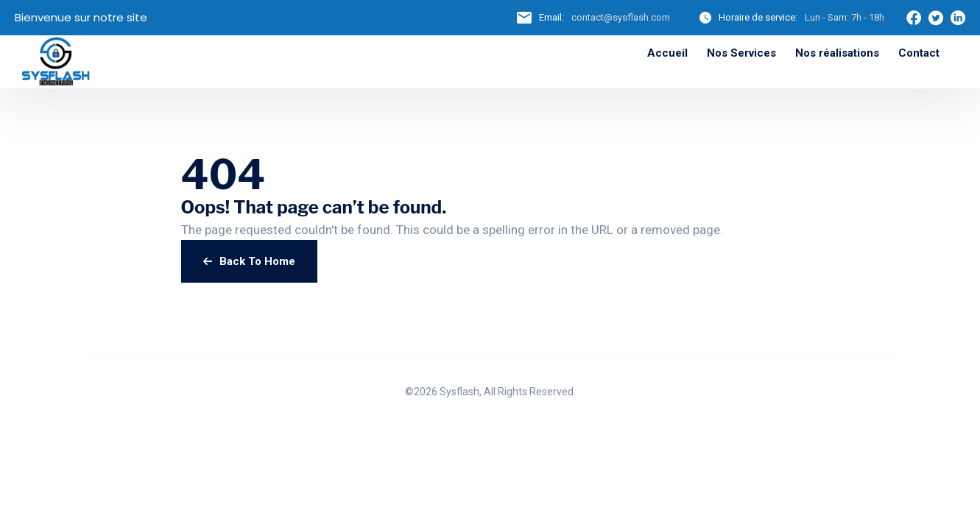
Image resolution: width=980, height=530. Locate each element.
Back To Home (249, 261)
